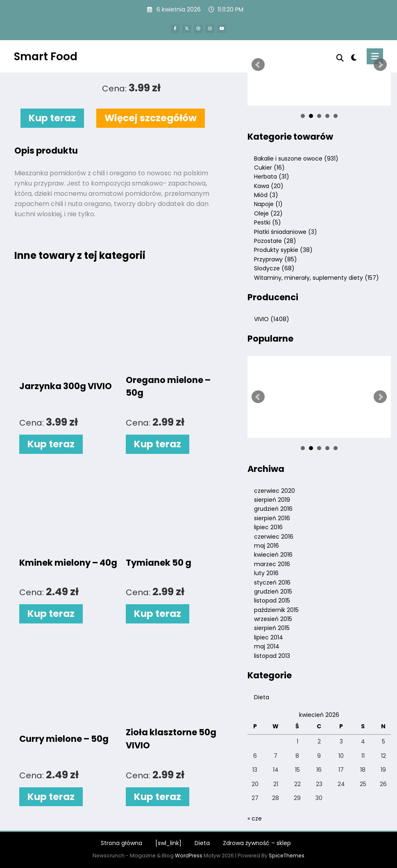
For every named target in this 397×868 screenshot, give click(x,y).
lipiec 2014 (269, 637)
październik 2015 (276, 610)
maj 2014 (267, 646)
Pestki (268, 222)
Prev (258, 65)
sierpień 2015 (272, 628)
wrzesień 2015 (273, 619)
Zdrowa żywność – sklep (257, 843)
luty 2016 (266, 573)
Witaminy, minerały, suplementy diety (316, 278)
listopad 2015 (272, 601)
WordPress (189, 856)
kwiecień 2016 (273, 555)
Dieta (262, 697)
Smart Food (46, 56)
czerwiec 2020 (274, 491)
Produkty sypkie (283, 250)
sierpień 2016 (272, 518)
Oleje (268, 213)
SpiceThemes (287, 856)
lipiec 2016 (268, 527)
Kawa (269, 186)
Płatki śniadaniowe (286, 232)
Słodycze (274, 268)
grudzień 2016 (273, 509)
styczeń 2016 (272, 582)
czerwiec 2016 (274, 537)
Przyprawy (276, 259)
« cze (255, 818)
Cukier (269, 168)
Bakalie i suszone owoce (296, 159)
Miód (266, 195)
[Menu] (375, 56)
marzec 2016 (272, 564)
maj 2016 (267, 546)
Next (380, 65)
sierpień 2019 (272, 500)
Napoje (268, 204)
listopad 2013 (272, 656)
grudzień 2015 (273, 592)
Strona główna (121, 843)
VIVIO (272, 319)
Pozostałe (275, 241)
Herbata (272, 177)
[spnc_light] (354, 58)
